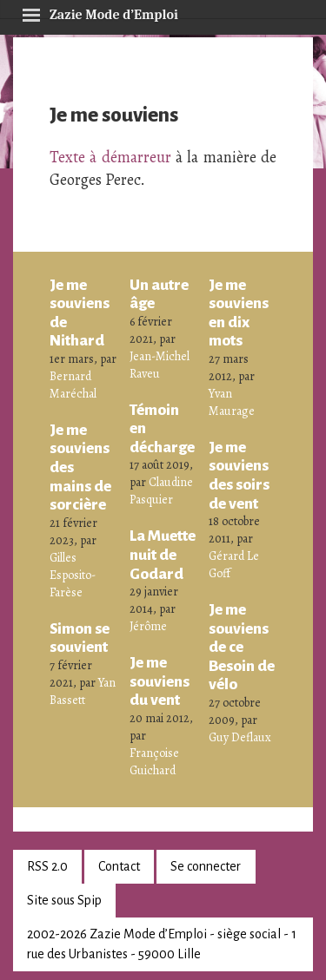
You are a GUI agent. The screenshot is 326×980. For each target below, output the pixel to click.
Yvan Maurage (232, 402)
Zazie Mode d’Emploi (100, 12)
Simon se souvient (80, 638)
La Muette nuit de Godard (163, 554)
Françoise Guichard (154, 762)
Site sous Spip (64, 900)
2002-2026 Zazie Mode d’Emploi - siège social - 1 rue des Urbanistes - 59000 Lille (162, 944)
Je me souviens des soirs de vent (239, 475)
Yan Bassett (83, 691)
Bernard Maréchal (73, 385)
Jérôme (148, 626)
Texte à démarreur (110, 157)
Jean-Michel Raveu (160, 365)
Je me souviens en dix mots (239, 313)
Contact (119, 866)
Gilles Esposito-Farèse (73, 575)
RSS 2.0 (47, 866)
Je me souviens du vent (160, 681)
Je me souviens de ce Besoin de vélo (242, 647)
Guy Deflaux (240, 737)
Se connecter (206, 866)
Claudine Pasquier (161, 491)
